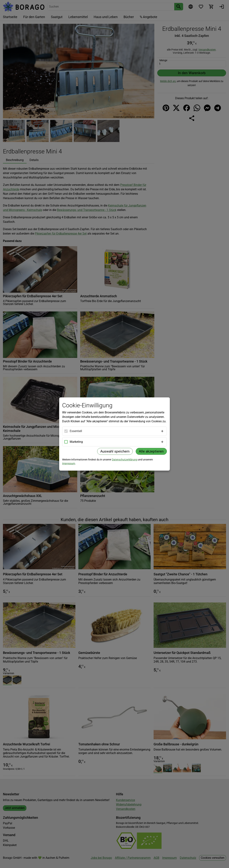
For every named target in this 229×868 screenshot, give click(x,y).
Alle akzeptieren (151, 451)
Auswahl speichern (115, 451)
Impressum (69, 463)
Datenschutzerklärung (125, 460)
